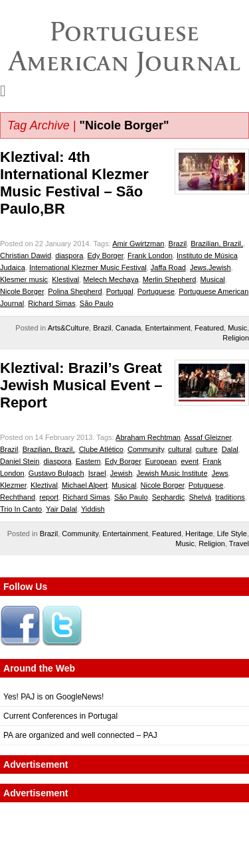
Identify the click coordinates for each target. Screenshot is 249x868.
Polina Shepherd (75, 291)
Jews (220, 473)
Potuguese (206, 485)
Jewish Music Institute (172, 473)
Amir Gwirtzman (138, 244)
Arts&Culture (68, 328)
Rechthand (18, 497)
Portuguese (156, 291)
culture (207, 449)
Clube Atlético (101, 449)
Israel (97, 473)
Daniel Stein (20, 461)
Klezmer (13, 485)
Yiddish (93, 509)
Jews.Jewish (210, 267)
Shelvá (200, 497)
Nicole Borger (22, 291)
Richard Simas (52, 303)
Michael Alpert (85, 485)
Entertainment (167, 328)
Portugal (120, 291)
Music (237, 328)
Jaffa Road (168, 267)
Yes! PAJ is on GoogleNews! (53, 697)
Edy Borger (105, 255)
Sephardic (169, 497)
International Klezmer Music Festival (88, 267)
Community (146, 449)
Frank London (150, 255)
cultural (180, 449)
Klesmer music (24, 279)
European (161, 461)
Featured (209, 328)
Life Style (232, 534)
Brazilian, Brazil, (217, 244)
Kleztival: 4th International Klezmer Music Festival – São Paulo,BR (74, 183)
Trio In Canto (21, 509)
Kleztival (44, 485)
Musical (212, 279)
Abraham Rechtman (148, 437)
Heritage (199, 534)
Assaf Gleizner (207, 437)
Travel (239, 543)
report (49, 497)
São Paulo (97, 303)
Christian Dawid (26, 255)
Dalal (230, 449)
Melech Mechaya (111, 279)
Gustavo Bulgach (56, 473)
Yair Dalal (61, 509)
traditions (230, 497)
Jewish (122, 473)
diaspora (69, 255)
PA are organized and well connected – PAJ (80, 735)
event (190, 461)
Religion (236, 338)
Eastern (88, 461)
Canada (128, 328)
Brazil (178, 244)
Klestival (65, 279)
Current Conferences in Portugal (60, 716)
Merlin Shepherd (170, 279)
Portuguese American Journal (124, 46)
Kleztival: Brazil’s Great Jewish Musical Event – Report (81, 385)
